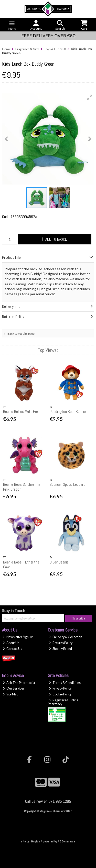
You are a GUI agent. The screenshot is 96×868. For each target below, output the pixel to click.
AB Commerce (66, 841)
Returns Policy (61, 643)
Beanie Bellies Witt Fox (21, 412)
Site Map (10, 694)
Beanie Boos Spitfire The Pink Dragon (22, 487)
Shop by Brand (60, 649)
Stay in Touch (14, 610)
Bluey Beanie (59, 562)
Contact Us (12, 649)
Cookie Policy (60, 694)
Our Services (14, 688)
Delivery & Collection (66, 637)
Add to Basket (55, 239)
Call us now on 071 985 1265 (48, 801)
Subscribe (79, 618)
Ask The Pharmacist (19, 683)
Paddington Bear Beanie (68, 412)
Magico (35, 841)
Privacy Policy (60, 688)
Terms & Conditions (65, 683)
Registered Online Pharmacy (63, 702)
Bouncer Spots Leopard (67, 484)
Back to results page (21, 334)
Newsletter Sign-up (18, 637)
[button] (90, 97)
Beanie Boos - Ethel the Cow (21, 565)
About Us (11, 643)
